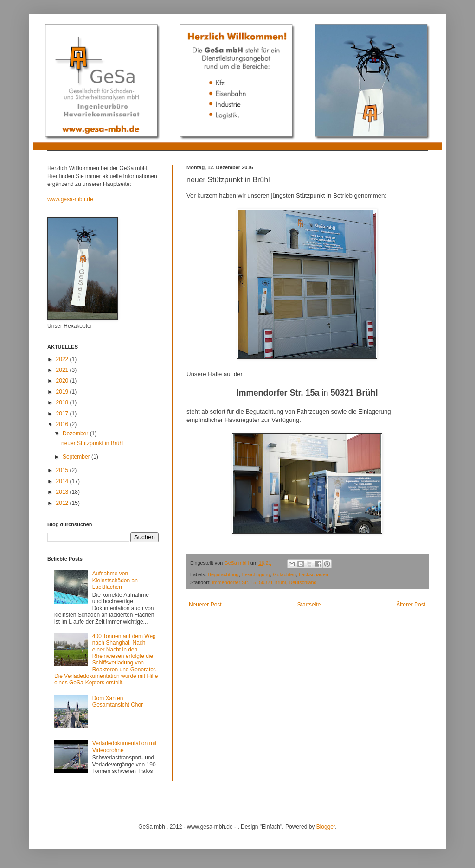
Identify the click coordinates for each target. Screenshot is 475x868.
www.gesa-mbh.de (70, 199)
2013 (63, 492)
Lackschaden (314, 574)
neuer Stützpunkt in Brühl (93, 443)
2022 (63, 359)
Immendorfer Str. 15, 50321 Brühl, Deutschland (264, 582)
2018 (63, 402)
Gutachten (284, 574)
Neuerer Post (205, 605)
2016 (63, 424)
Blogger (326, 827)
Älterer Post (411, 605)
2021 (63, 370)
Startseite (309, 605)
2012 (63, 503)
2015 (63, 470)
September (77, 457)
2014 (63, 481)
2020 (63, 381)
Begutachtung (223, 574)
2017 (63, 414)
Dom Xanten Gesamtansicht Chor (118, 702)
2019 (63, 392)
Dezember (76, 434)
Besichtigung (256, 574)
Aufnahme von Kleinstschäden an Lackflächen (115, 580)
